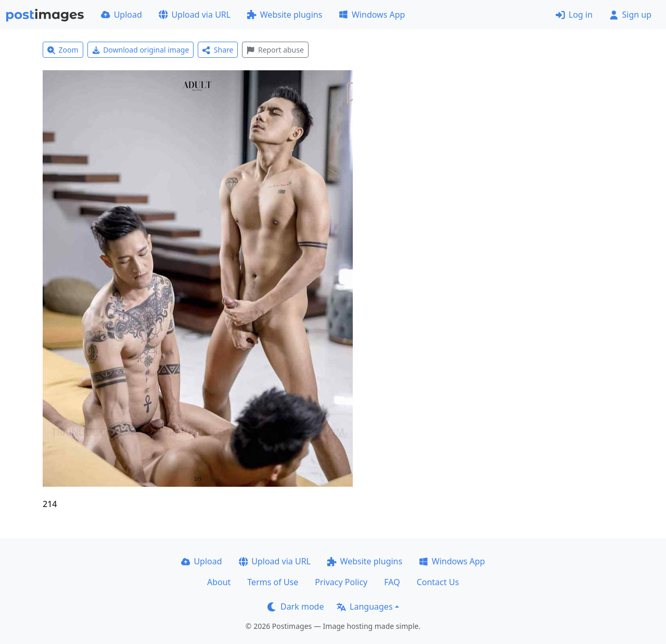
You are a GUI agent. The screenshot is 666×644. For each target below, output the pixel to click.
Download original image (141, 50)
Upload (121, 15)
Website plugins (285, 15)
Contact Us (438, 582)
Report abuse (275, 50)
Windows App (372, 15)
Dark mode (296, 607)
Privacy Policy (341, 582)
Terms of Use (273, 582)
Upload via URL (195, 15)
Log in (574, 15)
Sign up (630, 15)
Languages (364, 607)
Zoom (63, 50)
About (219, 582)
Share (218, 50)
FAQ (392, 582)
